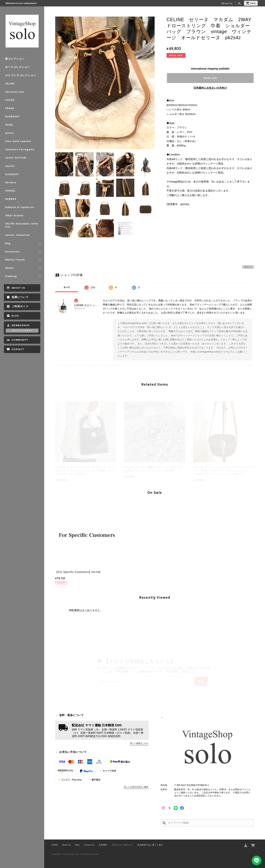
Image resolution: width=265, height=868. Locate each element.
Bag (8, 243)
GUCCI (9, 133)
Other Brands (14, 216)
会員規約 (103, 845)
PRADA (10, 108)
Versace (11, 182)
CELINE (10, 84)
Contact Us (89, 845)
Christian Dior (15, 92)
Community (20, 340)
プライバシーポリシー (122, 845)
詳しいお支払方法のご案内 (136, 787)
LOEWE (10, 100)
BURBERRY (12, 117)
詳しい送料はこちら (139, 743)
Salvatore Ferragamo (20, 149)
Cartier (10, 166)
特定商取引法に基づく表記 (150, 845)
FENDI (9, 125)
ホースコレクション (18, 67)
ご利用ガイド (20, 306)
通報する (248, 267)
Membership (21, 325)
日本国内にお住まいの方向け (210, 88)
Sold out (210, 78)
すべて (67, 287)
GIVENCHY (12, 174)
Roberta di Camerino (20, 207)
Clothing (11, 276)
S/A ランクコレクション (21, 75)
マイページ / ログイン (22, 331)
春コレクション (15, 59)
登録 (201, 681)
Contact (18, 349)
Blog (15, 316)
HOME (55, 845)
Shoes (9, 268)
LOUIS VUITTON (16, 158)
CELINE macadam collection (22, 225)
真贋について (20, 297)
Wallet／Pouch (15, 260)
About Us (227, 3)
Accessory (12, 252)
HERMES (11, 199)
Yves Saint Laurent (18, 141)
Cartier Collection (17, 235)
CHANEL (10, 191)
